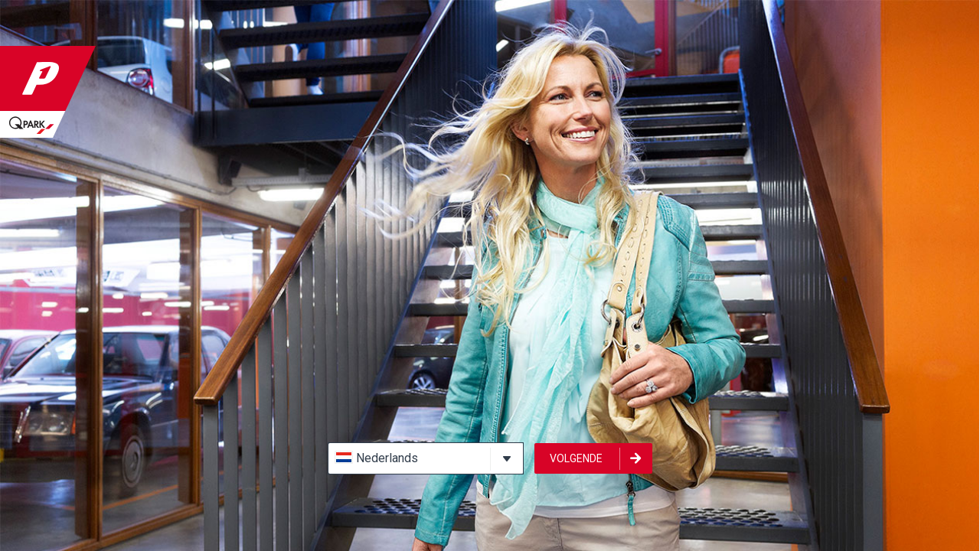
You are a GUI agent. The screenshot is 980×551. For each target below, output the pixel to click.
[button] (426, 458)
